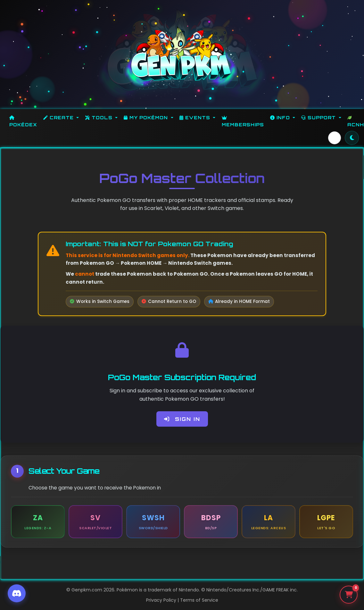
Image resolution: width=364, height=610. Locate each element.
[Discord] (17, 593)
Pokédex (23, 121)
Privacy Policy (161, 600)
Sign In (182, 419)
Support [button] (319, 117)
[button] (335, 138)
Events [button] (196, 117)
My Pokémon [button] (147, 117)
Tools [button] (100, 117)
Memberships (243, 121)
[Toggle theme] (352, 138)
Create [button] (59, 117)
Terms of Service (199, 600)
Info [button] (281, 117)
